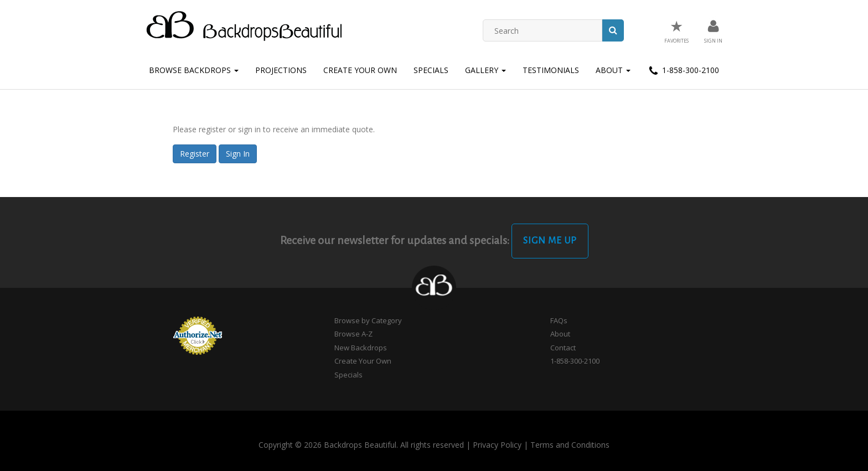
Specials (431, 70)
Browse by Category (368, 320)
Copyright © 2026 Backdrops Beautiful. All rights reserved (361, 445)
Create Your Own (360, 70)
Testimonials (551, 70)
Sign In (238, 154)
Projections (281, 70)
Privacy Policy (497, 445)
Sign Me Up (550, 241)
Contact (563, 348)
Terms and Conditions (570, 445)
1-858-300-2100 (683, 71)
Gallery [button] (485, 70)
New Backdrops (361, 348)
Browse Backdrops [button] (194, 70)
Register (195, 154)
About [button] (613, 70)
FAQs (559, 320)
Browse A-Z (353, 334)
